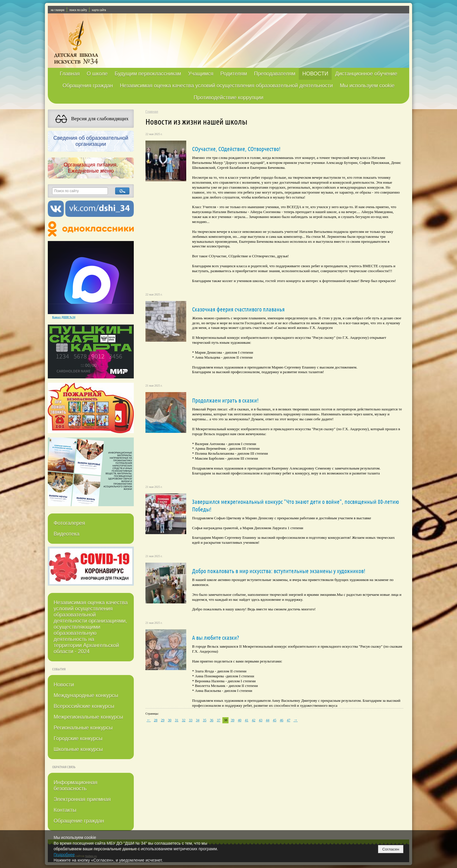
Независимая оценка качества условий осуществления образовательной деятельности (226, 86)
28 (156, 720)
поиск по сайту (78, 10)
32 (184, 720)
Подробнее (64, 855)
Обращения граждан (88, 86)
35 (205, 720)
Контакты (65, 810)
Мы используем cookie (367, 86)
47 (289, 720)
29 (163, 720)
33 (191, 720)
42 (254, 720)
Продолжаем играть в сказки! (225, 400)
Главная (70, 74)
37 (219, 720)
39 (233, 720)
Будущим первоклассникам (148, 74)
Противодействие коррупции (228, 98)
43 (261, 720)
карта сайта (99, 10)
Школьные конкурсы (78, 749)
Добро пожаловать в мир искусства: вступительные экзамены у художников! (279, 571)
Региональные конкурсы (83, 728)
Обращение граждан (79, 821)
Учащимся (201, 74)
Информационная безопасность (75, 785)
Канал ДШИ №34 (64, 317)
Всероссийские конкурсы (84, 706)
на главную (58, 10)
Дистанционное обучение (366, 74)
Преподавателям (275, 74)
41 (247, 720)
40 (240, 720)
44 (268, 720)
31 (177, 720)
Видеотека (67, 534)
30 (170, 720)
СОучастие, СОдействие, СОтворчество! (236, 149)
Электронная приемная (82, 799)
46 (282, 720)
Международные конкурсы (86, 695)
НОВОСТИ (315, 74)
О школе (97, 74)
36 (212, 720)
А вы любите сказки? (216, 637)
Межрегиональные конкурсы (88, 717)
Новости (64, 685)
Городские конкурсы (78, 738)
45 (275, 720)
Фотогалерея (69, 523)
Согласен (391, 849)
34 (198, 720)
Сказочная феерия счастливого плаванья (238, 309)
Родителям (234, 74)
